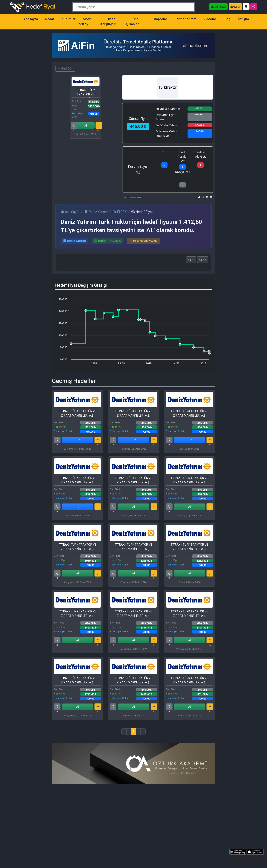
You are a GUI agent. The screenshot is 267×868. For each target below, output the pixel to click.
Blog (227, 19)
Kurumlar (69, 19)
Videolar (210, 19)
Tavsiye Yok (183, 172)
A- (191, 260)
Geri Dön (65, 68)
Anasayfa (31, 19)
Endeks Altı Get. (200, 154)
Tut (164, 152)
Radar (50, 19)
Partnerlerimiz (185, 19)
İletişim (243, 19)
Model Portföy (84, 22)
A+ (203, 260)
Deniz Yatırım (96, 212)
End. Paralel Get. (182, 156)
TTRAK (120, 212)
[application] (133, 329)
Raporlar (161, 19)
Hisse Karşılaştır (108, 22)
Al (86, 125)
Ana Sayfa (70, 212)
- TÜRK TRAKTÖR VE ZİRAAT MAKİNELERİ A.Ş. (86, 93)
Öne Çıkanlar (132, 22)
